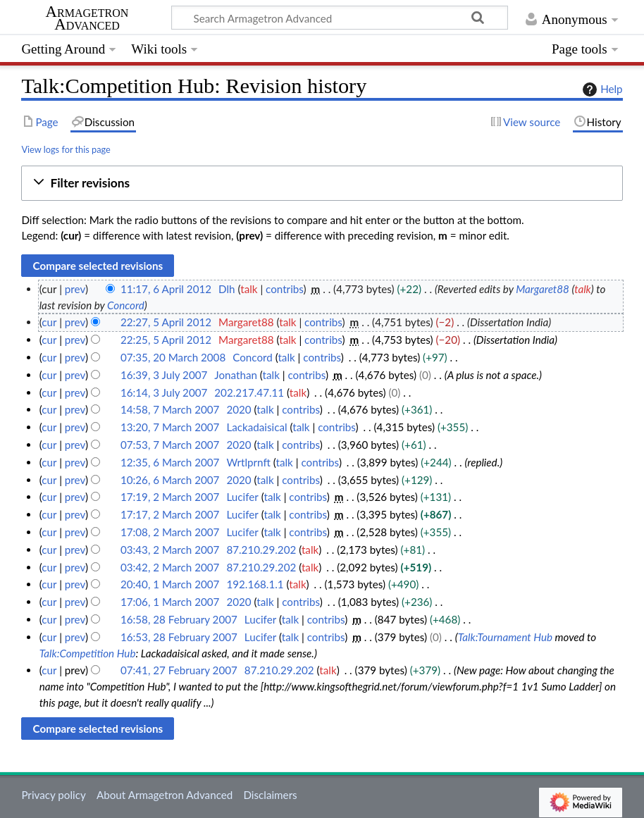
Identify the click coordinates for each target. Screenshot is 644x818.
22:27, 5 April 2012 (166, 322)
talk (249, 289)
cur (49, 322)
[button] (322, 184)
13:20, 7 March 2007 (170, 427)
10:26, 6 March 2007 (170, 480)
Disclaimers (270, 795)
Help (601, 89)
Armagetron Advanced (87, 18)
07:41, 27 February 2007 (179, 670)
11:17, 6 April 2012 (166, 289)
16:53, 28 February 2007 (179, 637)
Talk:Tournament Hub (505, 637)
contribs (284, 289)
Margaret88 (543, 289)
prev (75, 289)
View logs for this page (66, 149)
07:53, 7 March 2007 (170, 445)
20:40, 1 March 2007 (170, 584)
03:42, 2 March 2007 (170, 567)
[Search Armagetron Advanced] (340, 18)
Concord (126, 305)
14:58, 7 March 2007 (170, 409)
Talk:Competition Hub (88, 653)
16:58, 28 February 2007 (179, 619)
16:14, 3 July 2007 (164, 392)
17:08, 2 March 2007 (170, 532)
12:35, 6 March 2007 (170, 462)
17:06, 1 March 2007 (170, 602)
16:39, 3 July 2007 (164, 375)
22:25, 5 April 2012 (166, 340)
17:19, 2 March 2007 (170, 497)
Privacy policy (53, 795)
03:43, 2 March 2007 (170, 550)
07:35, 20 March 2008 (173, 357)
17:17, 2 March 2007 (170, 514)
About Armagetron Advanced (165, 795)
